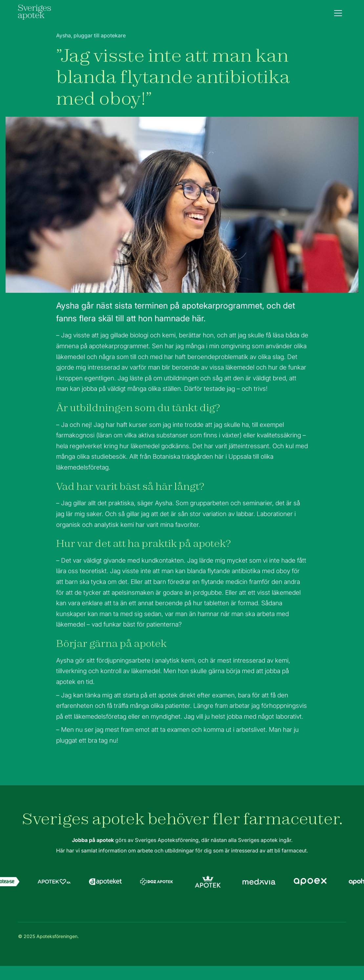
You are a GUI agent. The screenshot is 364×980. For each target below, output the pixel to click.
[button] (338, 13)
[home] (34, 13)
